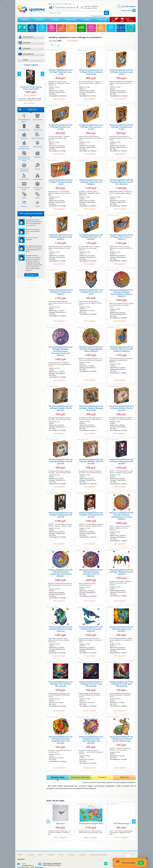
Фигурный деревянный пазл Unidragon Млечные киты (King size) (91, 629)
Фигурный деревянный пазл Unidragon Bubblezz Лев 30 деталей (61, 408)
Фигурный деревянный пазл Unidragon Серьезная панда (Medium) (61, 237)
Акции (55, 19)
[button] (134, 822)
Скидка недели (31, 65)
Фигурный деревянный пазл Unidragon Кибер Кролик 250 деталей (121, 461)
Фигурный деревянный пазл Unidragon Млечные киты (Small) (91, 127)
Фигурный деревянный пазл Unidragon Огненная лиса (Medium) (61, 292)
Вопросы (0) (125, 777)
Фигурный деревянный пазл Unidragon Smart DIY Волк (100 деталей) (121, 684)
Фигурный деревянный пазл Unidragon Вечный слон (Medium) (91, 237)
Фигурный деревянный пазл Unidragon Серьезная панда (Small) (121, 72)
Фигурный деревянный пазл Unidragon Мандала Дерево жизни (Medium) (91, 349)
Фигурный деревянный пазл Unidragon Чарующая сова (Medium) (91, 182)
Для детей (27, 43)
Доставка (83, 855)
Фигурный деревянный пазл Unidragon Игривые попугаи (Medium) (121, 572)
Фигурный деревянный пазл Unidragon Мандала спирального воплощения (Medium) (61, 573)
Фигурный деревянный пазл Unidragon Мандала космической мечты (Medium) (91, 573)
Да (141, 863)
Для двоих (27, 48)
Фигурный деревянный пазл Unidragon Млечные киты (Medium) (121, 237)
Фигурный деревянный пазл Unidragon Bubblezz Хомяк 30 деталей (91, 461)
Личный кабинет (129, 6)
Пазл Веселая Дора (121, 823)
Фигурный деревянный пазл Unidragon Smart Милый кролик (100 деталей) (121, 739)
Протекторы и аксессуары (80, 777)
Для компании (28, 54)
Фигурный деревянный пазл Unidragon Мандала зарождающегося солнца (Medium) (121, 516)
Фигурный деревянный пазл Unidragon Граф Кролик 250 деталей (61, 515)
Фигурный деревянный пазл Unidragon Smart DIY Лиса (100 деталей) (61, 684)
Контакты (102, 19)
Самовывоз (71, 19)
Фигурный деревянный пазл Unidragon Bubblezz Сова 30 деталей (61, 461)
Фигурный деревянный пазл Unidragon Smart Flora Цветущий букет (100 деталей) (91, 740)
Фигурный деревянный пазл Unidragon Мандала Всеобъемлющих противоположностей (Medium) (61, 351)
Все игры (40, 19)
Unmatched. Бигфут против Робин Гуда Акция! (31, 88)
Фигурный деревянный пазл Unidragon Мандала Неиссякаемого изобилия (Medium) (121, 293)
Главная (25, 19)
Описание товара (58, 777)
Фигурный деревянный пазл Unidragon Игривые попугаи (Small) (61, 182)
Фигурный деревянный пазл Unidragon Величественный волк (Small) (91, 72)
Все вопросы (31, 275)
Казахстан (61, 4)
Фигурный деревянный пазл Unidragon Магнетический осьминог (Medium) (121, 349)
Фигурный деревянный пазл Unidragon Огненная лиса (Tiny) (91, 292)
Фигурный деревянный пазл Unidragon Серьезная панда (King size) (61, 629)
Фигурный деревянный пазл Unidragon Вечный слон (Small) (61, 127)
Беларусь (70, 4)
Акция (25, 60)
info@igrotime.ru (27, 865)
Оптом (86, 19)
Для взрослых (28, 37)
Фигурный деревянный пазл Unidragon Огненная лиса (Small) (121, 127)
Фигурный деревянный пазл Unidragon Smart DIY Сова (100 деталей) (91, 684)
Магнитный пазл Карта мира (91, 823)
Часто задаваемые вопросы (99, 855)
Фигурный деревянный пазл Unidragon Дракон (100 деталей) (121, 629)
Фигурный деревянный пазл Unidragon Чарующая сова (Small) (61, 72)
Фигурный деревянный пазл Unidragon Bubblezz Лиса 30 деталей (121, 408)
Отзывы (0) (102, 777)
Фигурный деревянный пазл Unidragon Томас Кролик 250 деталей (91, 515)
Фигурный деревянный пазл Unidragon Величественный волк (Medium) (121, 182)
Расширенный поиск (98, 16)
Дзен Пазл (61, 823)
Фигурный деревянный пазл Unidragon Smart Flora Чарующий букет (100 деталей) (61, 740)
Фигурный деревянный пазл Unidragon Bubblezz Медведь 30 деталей (91, 408)
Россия (52, 4)
